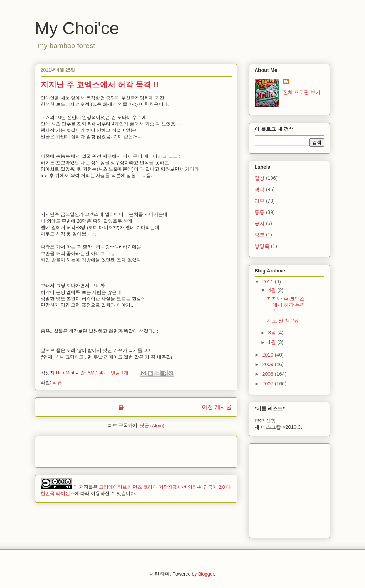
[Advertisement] (124, 449)
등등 (259, 212)
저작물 (86, 487)
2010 (269, 355)
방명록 (262, 246)
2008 (269, 374)
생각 (259, 189)
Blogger (206, 574)
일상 (259, 178)
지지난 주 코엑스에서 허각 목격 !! (100, 85)
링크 (259, 235)
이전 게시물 (217, 407)
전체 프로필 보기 (302, 92)
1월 (273, 342)
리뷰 (57, 382)
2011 (269, 282)
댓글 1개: (121, 373)
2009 (269, 364)
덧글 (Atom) (152, 425)
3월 (273, 333)
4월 (273, 290)
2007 (269, 384)
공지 (259, 223)
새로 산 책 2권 (283, 321)
